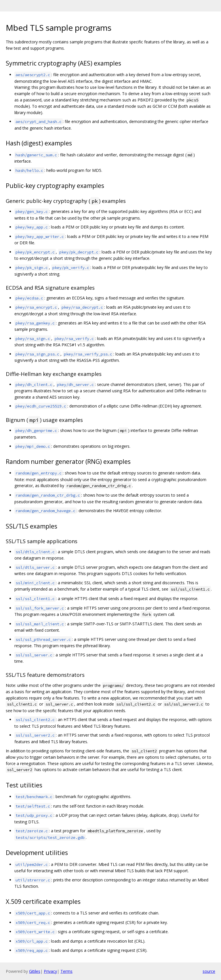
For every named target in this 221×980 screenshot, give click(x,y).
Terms (66, 971)
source (209, 971)
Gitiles (35, 971)
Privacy (50, 971)
